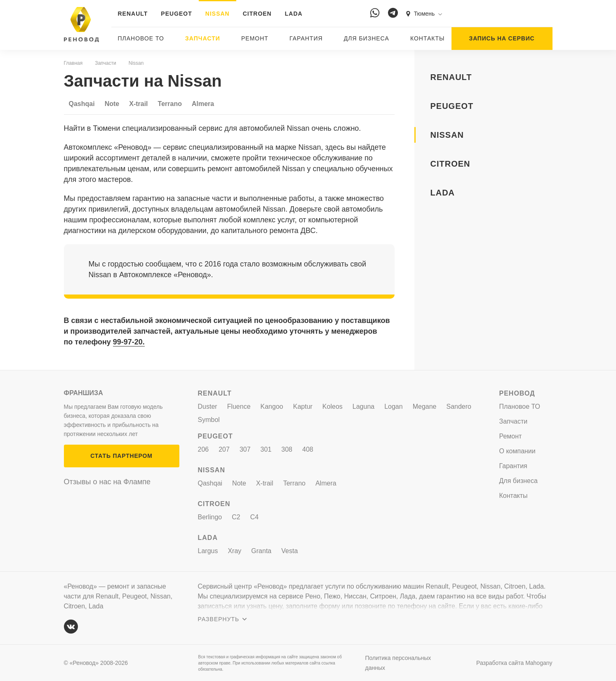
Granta (261, 551)
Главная (73, 63)
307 (245, 449)
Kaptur (303, 406)
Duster (208, 406)
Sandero (459, 406)
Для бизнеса (367, 38)
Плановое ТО (141, 38)
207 (224, 449)
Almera (203, 104)
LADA (294, 14)
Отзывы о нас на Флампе (107, 482)
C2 (236, 517)
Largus (208, 551)
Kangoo (272, 406)
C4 (254, 517)
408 (308, 449)
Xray (234, 551)
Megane (425, 406)
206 (203, 449)
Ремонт (255, 38)
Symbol (209, 420)
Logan (394, 406)
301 (266, 449)
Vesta (289, 551)
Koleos (333, 406)
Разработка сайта (514, 663)
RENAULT (133, 14)
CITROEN (257, 14)
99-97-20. (129, 342)
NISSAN (217, 14)
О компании (517, 451)
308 (287, 449)
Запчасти (203, 38)
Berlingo (210, 517)
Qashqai (82, 104)
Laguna (363, 406)
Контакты (428, 38)
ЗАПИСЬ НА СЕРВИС (502, 38)
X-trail (138, 104)
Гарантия (306, 38)
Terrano (170, 104)
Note (112, 104)
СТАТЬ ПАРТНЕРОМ (121, 456)
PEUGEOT (176, 14)
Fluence (239, 406)
